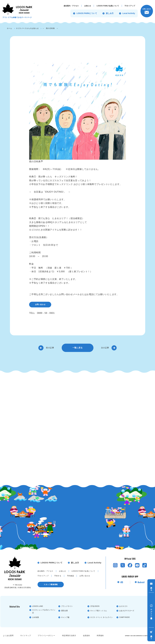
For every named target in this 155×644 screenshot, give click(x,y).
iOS (122, 582)
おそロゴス (123, 606)
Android (141, 582)
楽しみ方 (75, 563)
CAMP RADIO (124, 617)
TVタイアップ (43, 576)
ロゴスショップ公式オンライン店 (44, 611)
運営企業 (64, 611)
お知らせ (62, 571)
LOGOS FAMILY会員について (83, 571)
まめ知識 (35, 617)
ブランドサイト (67, 606)
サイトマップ (26, 636)
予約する (58, 576)
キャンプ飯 (65, 617)
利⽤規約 (100, 636)
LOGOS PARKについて (51, 563)
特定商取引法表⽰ (69, 636)
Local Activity (94, 563)
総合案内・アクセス (45, 571)
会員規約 (86, 636)
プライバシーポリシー (46, 636)
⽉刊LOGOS (95, 606)
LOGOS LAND (38, 606)
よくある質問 (8, 636)
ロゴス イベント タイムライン (102, 617)
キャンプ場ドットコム (99, 611)
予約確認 (70, 576)
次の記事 (105, 348)
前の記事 (50, 348)
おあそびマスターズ (127, 611)
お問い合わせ (40, 304)
